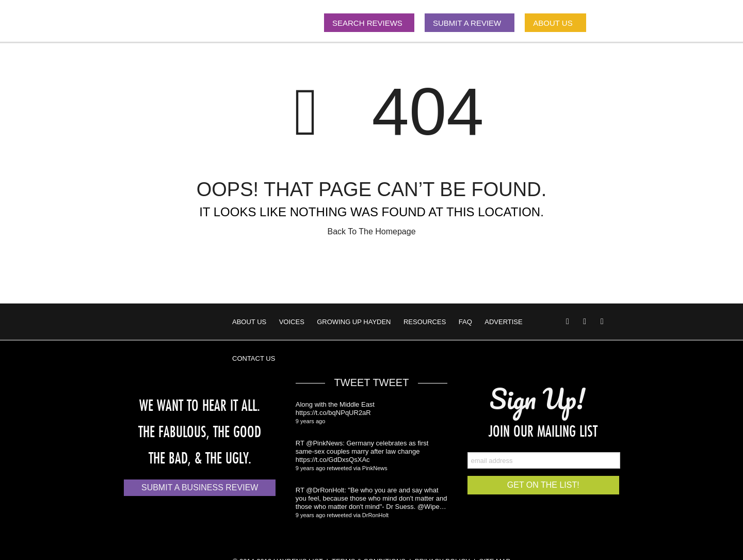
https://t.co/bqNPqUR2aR (333, 413)
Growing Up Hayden (354, 322)
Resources (425, 322)
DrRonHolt (375, 515)
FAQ (465, 322)
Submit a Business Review (200, 487)
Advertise (503, 322)
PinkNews (375, 468)
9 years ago (310, 421)
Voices (292, 322)
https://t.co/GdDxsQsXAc (333, 460)
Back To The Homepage (371, 231)
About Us (249, 322)
